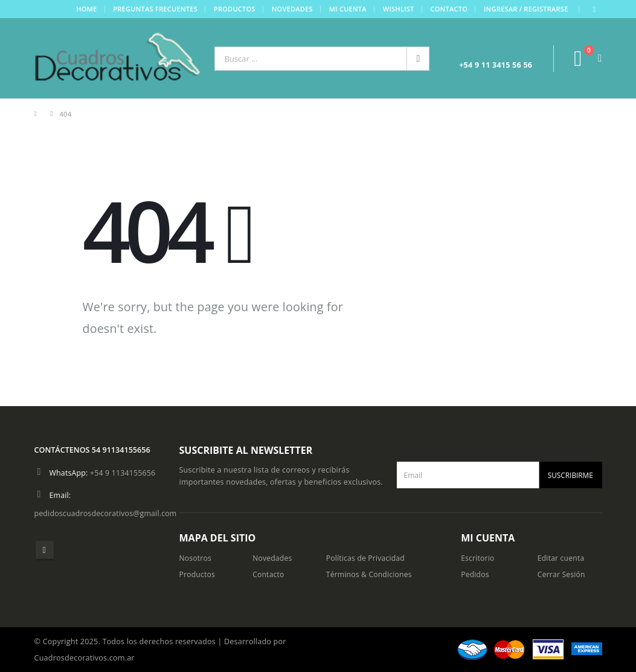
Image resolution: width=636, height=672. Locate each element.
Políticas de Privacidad (367, 558)
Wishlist (398, 9)
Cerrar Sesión (562, 574)
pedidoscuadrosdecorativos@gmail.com (107, 513)
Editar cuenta (562, 558)
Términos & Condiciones (371, 574)
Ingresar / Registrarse (525, 9)
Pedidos (475, 574)
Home (86, 9)
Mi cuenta (347, 9)
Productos (234, 9)
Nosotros (196, 558)
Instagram (45, 550)
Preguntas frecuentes (155, 9)
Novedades (292, 9)
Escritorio (478, 558)
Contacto (449, 9)
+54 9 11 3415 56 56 (496, 65)
